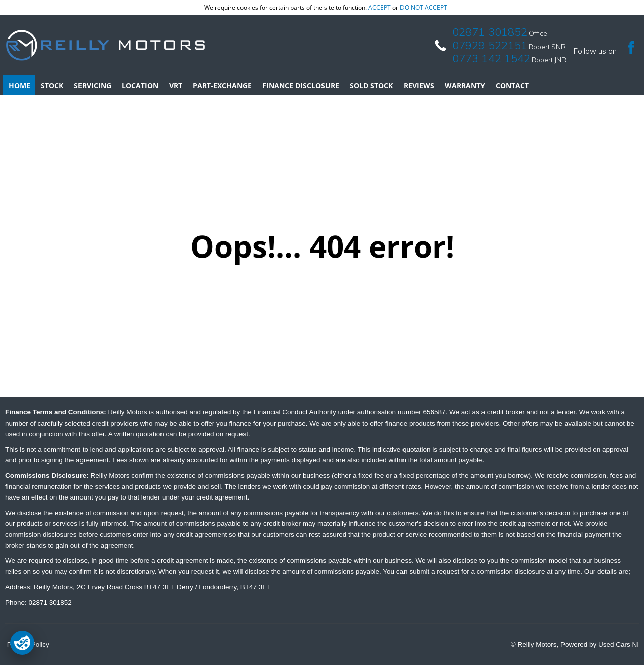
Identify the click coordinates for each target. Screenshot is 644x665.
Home (19, 85)
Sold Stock (371, 85)
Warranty (465, 85)
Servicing (93, 85)
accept (380, 7)
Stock (52, 85)
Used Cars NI (619, 645)
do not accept (424, 7)
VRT (176, 85)
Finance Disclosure (301, 85)
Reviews (419, 85)
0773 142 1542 (491, 58)
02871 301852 (490, 32)
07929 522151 (490, 45)
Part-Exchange (222, 85)
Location (140, 85)
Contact (512, 85)
